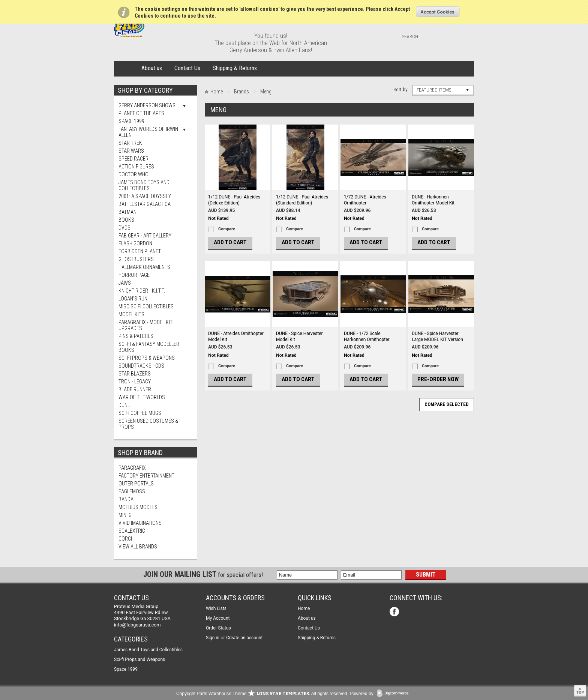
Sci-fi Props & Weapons (147, 358)
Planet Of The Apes (141, 113)
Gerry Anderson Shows (147, 105)
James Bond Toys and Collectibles (144, 185)
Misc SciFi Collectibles (146, 306)
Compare (227, 229)
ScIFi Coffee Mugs (140, 413)
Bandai (127, 499)
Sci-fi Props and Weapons (139, 659)
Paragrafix (132, 468)
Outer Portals (136, 484)
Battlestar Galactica (145, 204)
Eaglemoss (132, 491)
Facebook (395, 612)
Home (126, 69)
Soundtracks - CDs (141, 366)
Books (126, 220)
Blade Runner (135, 389)
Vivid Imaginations (140, 523)
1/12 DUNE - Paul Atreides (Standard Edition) (302, 200)
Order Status (218, 628)
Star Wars (131, 151)
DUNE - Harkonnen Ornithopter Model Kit (433, 200)
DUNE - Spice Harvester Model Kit (299, 336)
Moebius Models (138, 507)
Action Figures (136, 167)
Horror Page (134, 275)
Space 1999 (131, 121)
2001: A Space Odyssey (145, 196)
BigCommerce (394, 694)
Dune (124, 405)
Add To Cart (230, 242)
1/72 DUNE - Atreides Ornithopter (365, 200)
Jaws (125, 283)
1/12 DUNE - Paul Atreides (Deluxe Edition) (234, 200)
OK (438, 12)
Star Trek (130, 143)
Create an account (244, 638)
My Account (218, 618)
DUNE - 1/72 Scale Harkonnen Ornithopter (367, 336)
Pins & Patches (136, 336)
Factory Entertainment (146, 476)
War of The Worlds (142, 397)
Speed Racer (133, 159)
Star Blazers (135, 374)
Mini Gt (126, 515)
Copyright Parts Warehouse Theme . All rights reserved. (262, 694)
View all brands (138, 547)
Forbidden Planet (140, 251)
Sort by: (401, 89)
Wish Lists (216, 608)
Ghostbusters (136, 259)
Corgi (125, 539)
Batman (127, 212)
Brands (241, 92)
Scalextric (132, 531)
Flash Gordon (135, 243)
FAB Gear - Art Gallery (145, 236)
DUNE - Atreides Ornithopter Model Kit (236, 336)
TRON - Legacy (135, 382)
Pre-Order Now (438, 379)
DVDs (124, 228)
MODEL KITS (131, 314)
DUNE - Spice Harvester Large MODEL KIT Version (437, 336)
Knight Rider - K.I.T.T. (142, 291)
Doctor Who (133, 174)
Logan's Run (133, 299)
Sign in (213, 638)
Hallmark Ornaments (144, 267)
